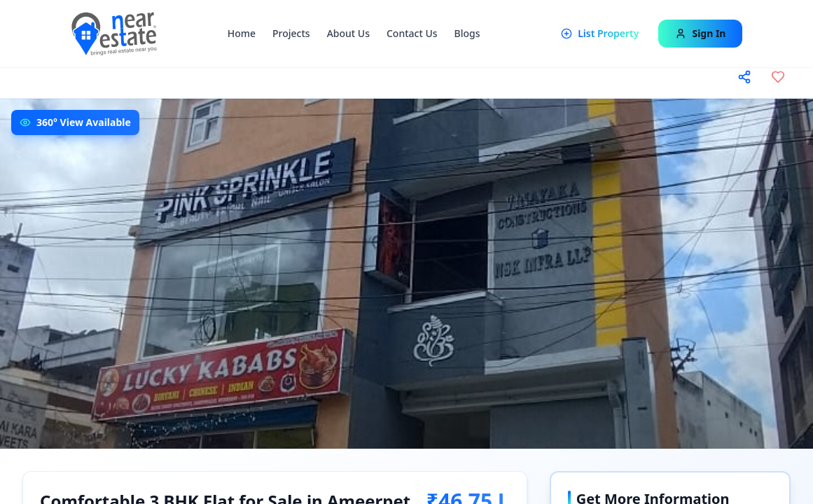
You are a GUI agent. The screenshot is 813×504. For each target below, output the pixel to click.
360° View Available (84, 122)
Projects (291, 33)
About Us (348, 33)
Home (242, 33)
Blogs (467, 33)
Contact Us (412, 33)
